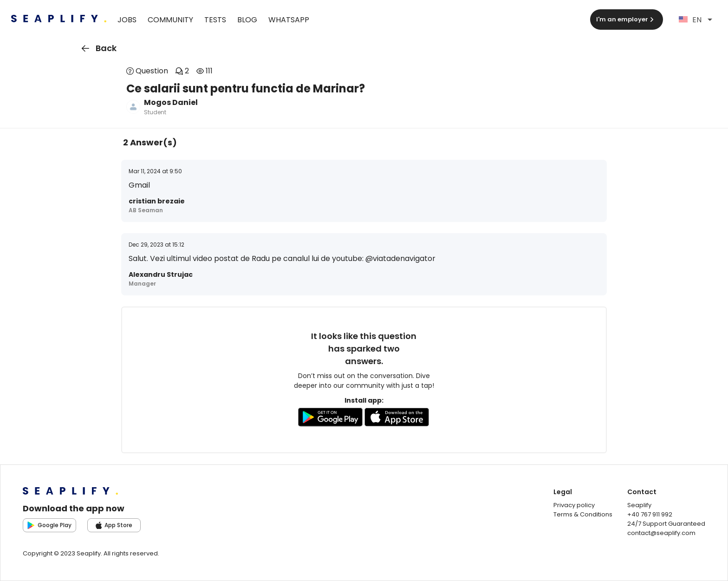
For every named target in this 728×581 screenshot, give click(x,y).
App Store (114, 525)
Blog (247, 20)
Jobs (127, 20)
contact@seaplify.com (661, 533)
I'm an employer (626, 19)
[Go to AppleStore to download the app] (397, 419)
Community (170, 20)
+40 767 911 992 (650, 514)
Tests (215, 20)
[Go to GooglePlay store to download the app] (330, 419)
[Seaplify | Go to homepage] (59, 20)
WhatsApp (289, 20)
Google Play (49, 525)
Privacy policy (574, 505)
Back (97, 48)
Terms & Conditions (583, 514)
